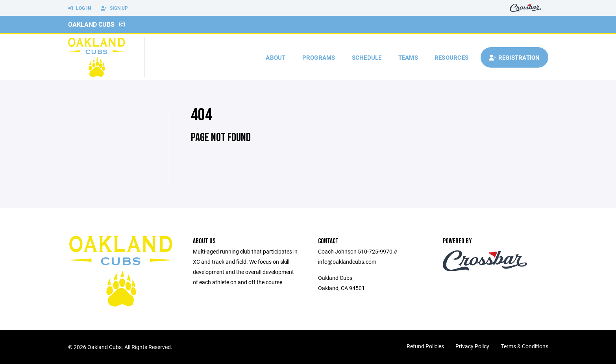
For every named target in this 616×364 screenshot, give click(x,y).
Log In (80, 8)
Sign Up (114, 8)
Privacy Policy (472, 346)
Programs (319, 57)
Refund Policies (425, 346)
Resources (451, 57)
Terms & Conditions (524, 346)
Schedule (367, 57)
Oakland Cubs (91, 24)
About (276, 57)
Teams (408, 57)
